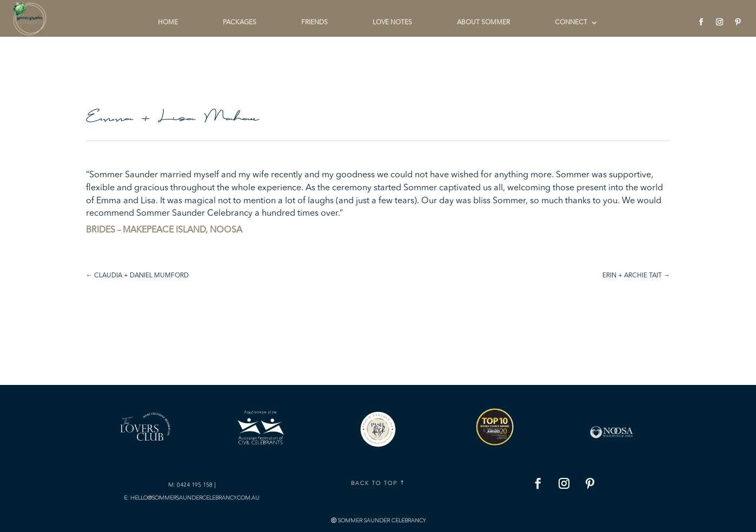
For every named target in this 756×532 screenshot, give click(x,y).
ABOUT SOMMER (483, 23)
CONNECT (571, 23)
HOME (168, 23)
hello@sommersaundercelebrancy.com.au (195, 498)
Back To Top (374, 483)
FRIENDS (314, 23)
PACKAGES (240, 23)
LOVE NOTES (392, 23)
